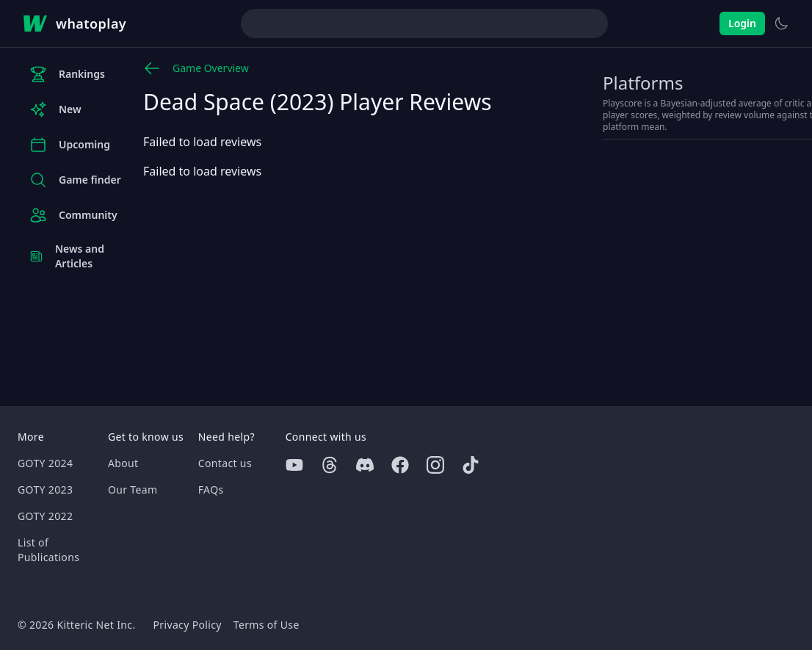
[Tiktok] (471, 465)
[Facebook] (400, 465)
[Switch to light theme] (781, 24)
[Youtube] (294, 465)
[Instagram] (435, 465)
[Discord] (365, 465)
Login (742, 23)
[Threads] (330, 465)
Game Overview (196, 68)
